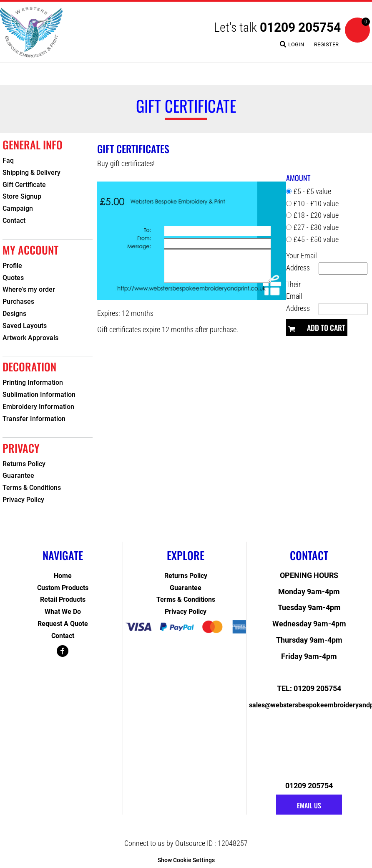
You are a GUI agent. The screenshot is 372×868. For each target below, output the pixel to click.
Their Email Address (298, 296)
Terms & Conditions (32, 488)
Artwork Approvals (30, 338)
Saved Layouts (25, 326)
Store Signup (22, 196)
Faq (8, 160)
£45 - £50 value (316, 239)
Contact (14, 221)
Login (296, 44)
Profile (12, 266)
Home (63, 576)
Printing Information (33, 382)
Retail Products (63, 599)
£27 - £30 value (316, 227)
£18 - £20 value (316, 215)
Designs (14, 314)
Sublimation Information (39, 395)
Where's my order (29, 289)
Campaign (18, 208)
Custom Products (63, 588)
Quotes (13, 278)
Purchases (18, 302)
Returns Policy (24, 464)
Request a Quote (63, 624)
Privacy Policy (23, 500)
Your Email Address (302, 262)
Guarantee (18, 476)
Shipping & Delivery (31, 173)
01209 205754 (300, 27)
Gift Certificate (24, 185)
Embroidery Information (38, 407)
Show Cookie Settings (186, 860)
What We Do (63, 612)
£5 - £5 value (312, 191)
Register (326, 44)
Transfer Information (34, 419)
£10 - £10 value (316, 203)
